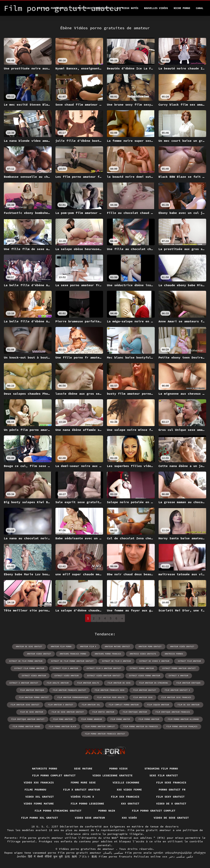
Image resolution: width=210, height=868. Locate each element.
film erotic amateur (103, 712)
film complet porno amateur (124, 705)
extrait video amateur (34, 676)
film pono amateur (63, 719)
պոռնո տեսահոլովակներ (173, 853)
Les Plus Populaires (51, 8)
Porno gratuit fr (172, 790)
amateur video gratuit (39, 654)
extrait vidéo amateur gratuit (104, 676)
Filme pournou (35, 790)
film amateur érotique (32, 690)
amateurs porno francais (108, 654)
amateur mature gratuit (117, 647)
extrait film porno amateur (29, 668)
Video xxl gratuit (40, 797)
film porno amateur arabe (26, 727)
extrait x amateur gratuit (24, 683)
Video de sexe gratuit (171, 818)
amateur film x (88, 647)
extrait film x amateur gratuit (104, 668)
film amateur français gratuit (69, 690)
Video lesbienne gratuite (112, 775)
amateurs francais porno (73, 654)
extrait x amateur (178, 676)
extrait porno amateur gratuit (179, 668)
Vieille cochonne (126, 782)
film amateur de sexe (119, 683)
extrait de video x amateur (154, 661)
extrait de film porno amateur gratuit (72, 661)
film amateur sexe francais (176, 697)
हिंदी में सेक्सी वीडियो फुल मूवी (45, 857)
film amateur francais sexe (110, 690)
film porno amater (120, 719)
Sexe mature (83, 769)
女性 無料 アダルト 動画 (81, 857)
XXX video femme (129, 790)
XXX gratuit (130, 804)
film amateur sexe (143, 697)
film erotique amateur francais (173, 712)
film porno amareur (92, 719)
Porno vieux (118, 769)
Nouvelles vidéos (156, 8)
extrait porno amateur (142, 668)
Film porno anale (138, 853)
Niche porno (182, 8)
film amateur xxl (91, 705)
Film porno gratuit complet (154, 811)
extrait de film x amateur (116, 661)
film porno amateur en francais (141, 727)
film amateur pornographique (73, 697)
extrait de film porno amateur (26, 661)
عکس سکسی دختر (181, 857)
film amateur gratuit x (177, 690)
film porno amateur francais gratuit (105, 734)
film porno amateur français (182, 727)
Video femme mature (39, 804)
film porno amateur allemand (183, 719)
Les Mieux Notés (127, 8)
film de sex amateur (189, 705)
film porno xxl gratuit (40, 818)
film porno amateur (149, 719)
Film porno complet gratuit (54, 775)
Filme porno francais (115, 857)
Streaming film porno (161, 769)
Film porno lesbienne (87, 804)
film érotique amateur (135, 712)
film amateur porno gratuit (34, 697)
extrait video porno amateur (145, 676)
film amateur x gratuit (61, 705)
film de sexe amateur (32, 712)
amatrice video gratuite (143, 654)
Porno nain (107, 811)
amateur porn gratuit (150, 647)
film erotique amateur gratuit (28, 719)
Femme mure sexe (83, 782)
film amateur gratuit (145, 690)
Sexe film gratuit (164, 775)
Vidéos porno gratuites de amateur (87, 849)
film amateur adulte (88, 683)
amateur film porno (61, 647)
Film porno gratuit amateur (80, 853)
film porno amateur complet (100, 727)
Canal (200, 8)
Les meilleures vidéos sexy (91, 8)
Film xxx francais (125, 797)
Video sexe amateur (90, 818)
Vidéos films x (82, 797)
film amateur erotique (189, 683)
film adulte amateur (58, 683)
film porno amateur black (63, 727)
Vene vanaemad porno (40, 853)
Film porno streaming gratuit (58, 811)
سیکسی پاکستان (113, 853)
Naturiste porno (45, 769)
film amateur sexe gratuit (25, 705)
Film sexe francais (171, 782)
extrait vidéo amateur (67, 676)
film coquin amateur (158, 705)
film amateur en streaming (154, 683)
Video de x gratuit (171, 804)
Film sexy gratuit (171, 797)
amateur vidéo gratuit (182, 647)
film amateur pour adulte (111, 697)
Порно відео (13, 853)
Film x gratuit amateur (82, 790)
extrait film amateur (189, 661)
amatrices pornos (174, 654)
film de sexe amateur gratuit (68, 712)
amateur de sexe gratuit (29, 647)
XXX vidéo (129, 818)
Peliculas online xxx (151, 857)
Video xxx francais (39, 782)
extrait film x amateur (65, 668)
